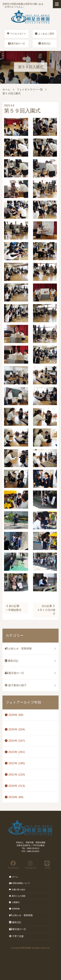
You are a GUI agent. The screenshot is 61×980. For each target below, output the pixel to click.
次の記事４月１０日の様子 (46, 610)
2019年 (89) (14, 797)
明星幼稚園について (20, 883)
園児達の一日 (17, 43)
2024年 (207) (15, 741)
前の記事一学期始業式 (14, 608)
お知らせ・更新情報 (18, 649)
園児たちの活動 (17, 896)
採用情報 (14, 909)
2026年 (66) (14, 715)
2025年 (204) (15, 729)
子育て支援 (16, 936)
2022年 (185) (15, 763)
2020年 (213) (15, 786)
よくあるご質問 (44, 34)
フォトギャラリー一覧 (30, 90)
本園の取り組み (17, 890)
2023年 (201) (15, 752)
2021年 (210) (15, 775)
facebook (13, 865)
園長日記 (45, 43)
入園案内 (14, 902)
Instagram (30, 865)
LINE (47, 865)
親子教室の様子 (16, 685)
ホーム (6, 90)
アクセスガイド (17, 34)
